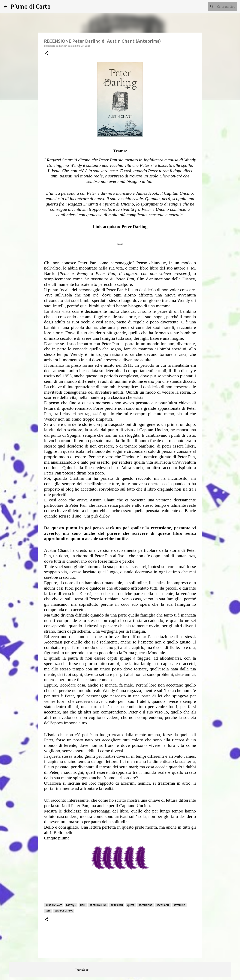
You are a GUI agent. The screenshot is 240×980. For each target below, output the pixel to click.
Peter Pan (117, 905)
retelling (179, 905)
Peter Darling (98, 905)
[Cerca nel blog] (217, 7)
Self (48, 911)
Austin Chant (54, 905)
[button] (46, 53)
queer (131, 905)
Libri (83, 905)
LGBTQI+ (71, 905)
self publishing (64, 911)
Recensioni (163, 905)
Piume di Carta (31, 6)
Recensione (145, 905)
